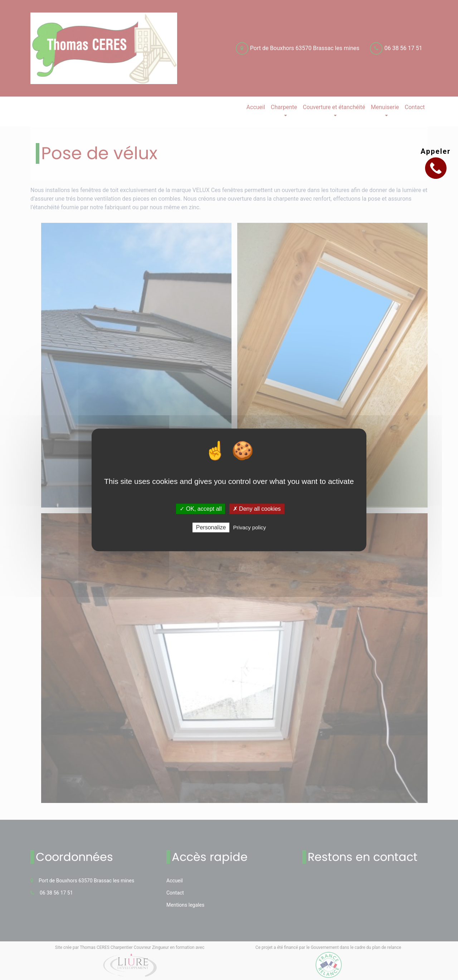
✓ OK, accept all (201, 509)
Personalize (211, 528)
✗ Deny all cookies (257, 509)
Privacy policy (250, 528)
